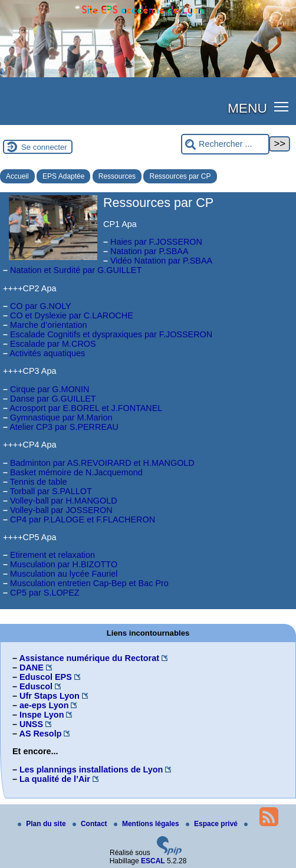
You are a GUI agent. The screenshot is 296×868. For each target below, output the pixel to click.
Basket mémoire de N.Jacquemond (76, 472)
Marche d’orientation (48, 325)
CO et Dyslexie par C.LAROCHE (72, 315)
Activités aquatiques (47, 353)
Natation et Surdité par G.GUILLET (76, 270)
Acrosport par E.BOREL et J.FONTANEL (86, 408)
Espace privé (213, 824)
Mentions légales (147, 824)
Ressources (117, 176)
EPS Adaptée (63, 176)
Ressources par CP (180, 176)
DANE (32, 668)
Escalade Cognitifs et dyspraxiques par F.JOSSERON (111, 334)
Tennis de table (39, 482)
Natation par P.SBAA (149, 251)
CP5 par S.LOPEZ (45, 593)
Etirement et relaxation (52, 555)
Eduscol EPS (46, 677)
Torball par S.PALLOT (51, 491)
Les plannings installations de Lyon (91, 770)
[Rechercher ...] (225, 144)
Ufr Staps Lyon (50, 696)
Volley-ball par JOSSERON (61, 510)
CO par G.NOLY (41, 306)
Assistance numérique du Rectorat (89, 658)
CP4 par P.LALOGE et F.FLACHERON (83, 520)
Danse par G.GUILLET (53, 399)
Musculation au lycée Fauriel (64, 574)
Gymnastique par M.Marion (61, 417)
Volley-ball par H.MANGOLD (64, 501)
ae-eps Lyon (44, 705)
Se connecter (44, 147)
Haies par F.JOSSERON (156, 242)
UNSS (31, 724)
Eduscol (36, 686)
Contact (91, 824)
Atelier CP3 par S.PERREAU (64, 427)
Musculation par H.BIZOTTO (64, 564)
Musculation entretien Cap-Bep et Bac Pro (89, 583)
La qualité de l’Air (55, 779)
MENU (247, 108)
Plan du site (43, 824)
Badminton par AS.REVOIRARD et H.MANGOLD (102, 463)
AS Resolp (40, 734)
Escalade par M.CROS (53, 344)
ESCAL (153, 861)
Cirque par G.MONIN (50, 389)
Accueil (17, 176)
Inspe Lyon (42, 715)
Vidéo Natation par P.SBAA (161, 261)
